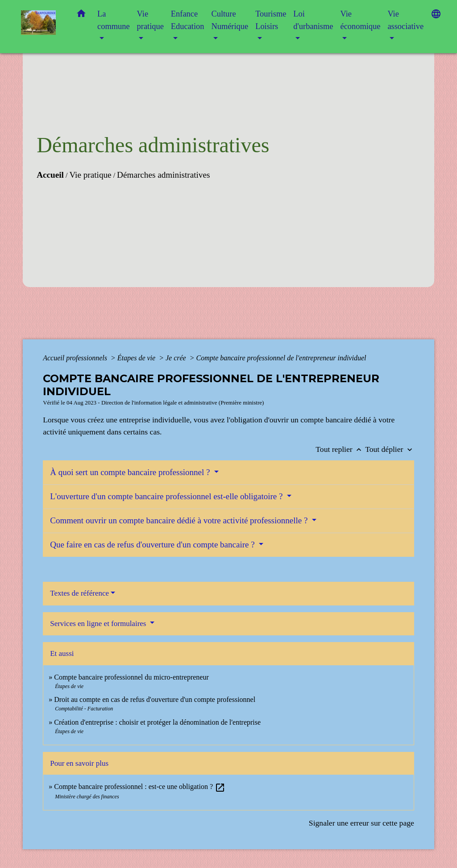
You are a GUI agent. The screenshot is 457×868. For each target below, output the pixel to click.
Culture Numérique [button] (230, 20)
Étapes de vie (137, 358)
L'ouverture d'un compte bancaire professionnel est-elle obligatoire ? (167, 496)
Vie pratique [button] (150, 20)
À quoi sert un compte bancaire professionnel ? (131, 472)
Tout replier (340, 449)
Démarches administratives (163, 175)
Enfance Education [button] (188, 20)
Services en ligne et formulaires (99, 624)
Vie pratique (90, 175)
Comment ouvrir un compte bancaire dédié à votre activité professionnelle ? (180, 520)
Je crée (177, 358)
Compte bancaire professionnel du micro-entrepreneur (131, 677)
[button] (81, 15)
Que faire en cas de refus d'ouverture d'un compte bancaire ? (153, 545)
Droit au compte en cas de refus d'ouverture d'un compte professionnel (155, 699)
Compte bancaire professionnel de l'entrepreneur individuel (281, 358)
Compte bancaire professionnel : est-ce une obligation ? (140, 787)
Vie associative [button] (405, 20)
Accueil (50, 175)
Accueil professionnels (76, 358)
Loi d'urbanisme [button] (313, 20)
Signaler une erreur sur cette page (361, 823)
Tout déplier (390, 449)
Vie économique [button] (360, 20)
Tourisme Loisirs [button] (271, 20)
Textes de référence (79, 593)
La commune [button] (114, 20)
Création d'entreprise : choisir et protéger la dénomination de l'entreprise (157, 722)
